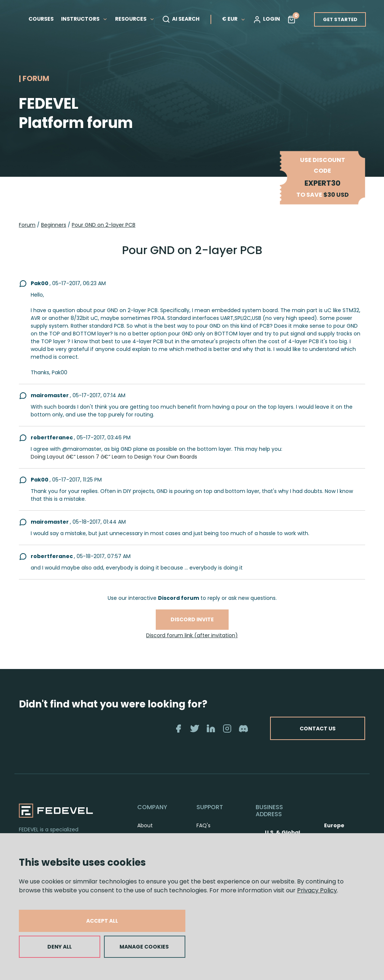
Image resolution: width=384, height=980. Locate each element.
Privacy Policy (317, 890)
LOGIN (267, 19)
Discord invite (192, 619)
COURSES (41, 19)
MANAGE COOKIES (144, 947)
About (145, 825)
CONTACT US (317, 728)
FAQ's (203, 825)
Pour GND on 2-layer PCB (104, 225)
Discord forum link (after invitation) (192, 635)
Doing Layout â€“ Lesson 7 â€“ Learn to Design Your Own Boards (114, 457)
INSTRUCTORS (84, 19)
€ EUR (234, 19)
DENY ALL (60, 947)
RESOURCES (135, 19)
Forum (27, 225)
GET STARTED (340, 19)
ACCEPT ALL (102, 921)
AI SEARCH (181, 19)
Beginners (54, 225)
